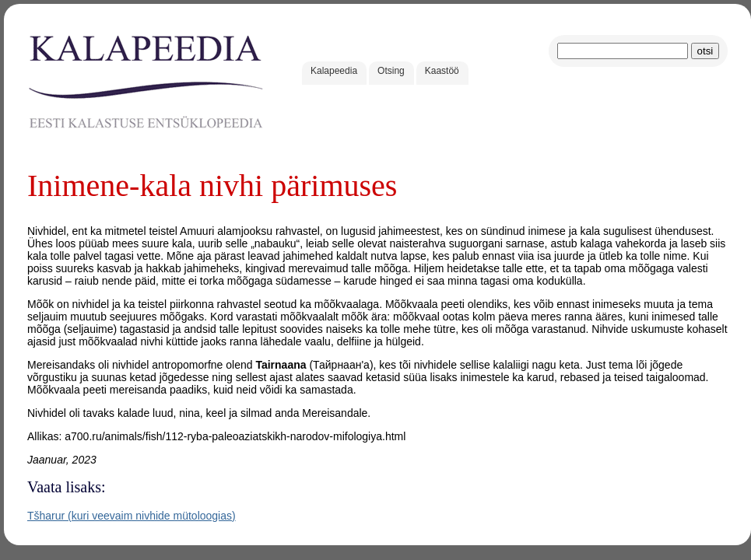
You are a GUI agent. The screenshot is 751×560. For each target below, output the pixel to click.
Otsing (391, 71)
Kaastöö (442, 71)
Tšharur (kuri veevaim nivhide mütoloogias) (132, 516)
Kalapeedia (334, 71)
